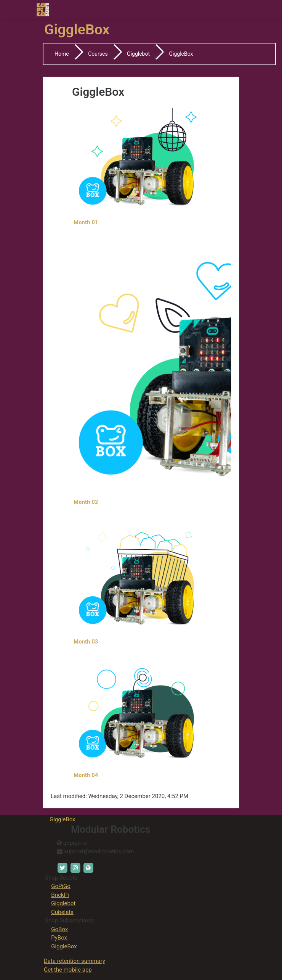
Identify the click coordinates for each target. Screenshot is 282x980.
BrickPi (60, 895)
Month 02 (86, 502)
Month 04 (87, 775)
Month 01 (87, 222)
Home (62, 54)
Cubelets (62, 912)
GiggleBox (181, 54)
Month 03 (86, 642)
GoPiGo (61, 886)
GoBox (59, 929)
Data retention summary (75, 961)
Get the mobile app (68, 970)
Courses (98, 54)
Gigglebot (138, 54)
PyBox (59, 938)
